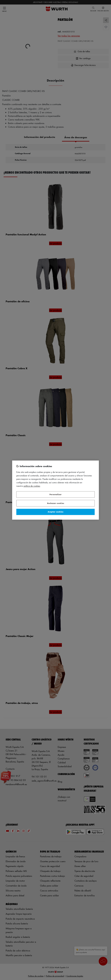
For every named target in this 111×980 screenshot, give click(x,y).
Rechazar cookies (56, 503)
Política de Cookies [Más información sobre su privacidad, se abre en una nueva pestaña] (32, 486)
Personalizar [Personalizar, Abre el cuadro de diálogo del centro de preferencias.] (55, 494)
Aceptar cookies (55, 512)
